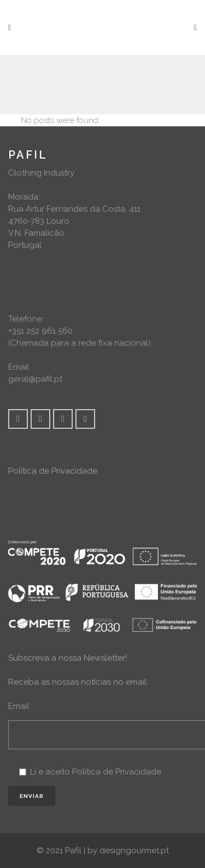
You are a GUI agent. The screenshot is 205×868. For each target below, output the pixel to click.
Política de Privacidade (53, 471)
